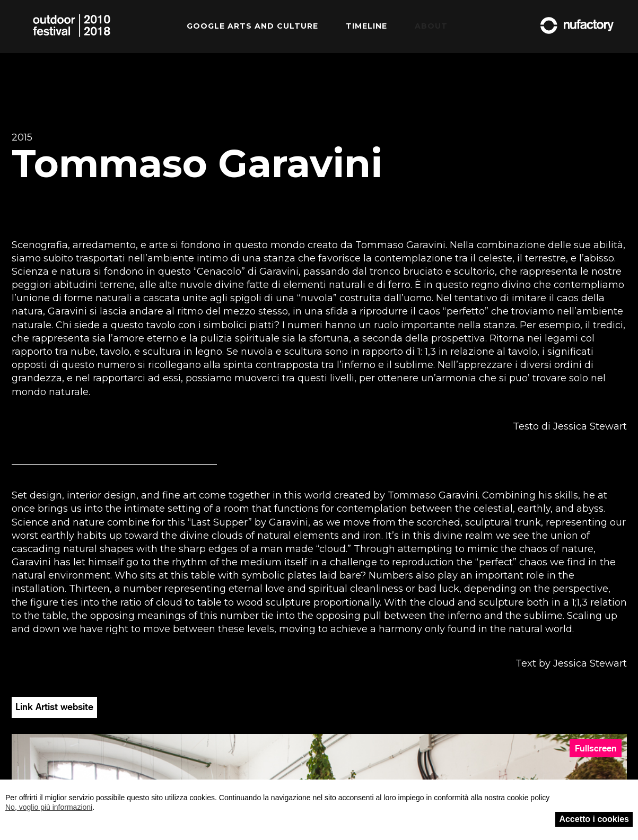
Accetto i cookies (594, 819)
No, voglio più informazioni (49, 807)
